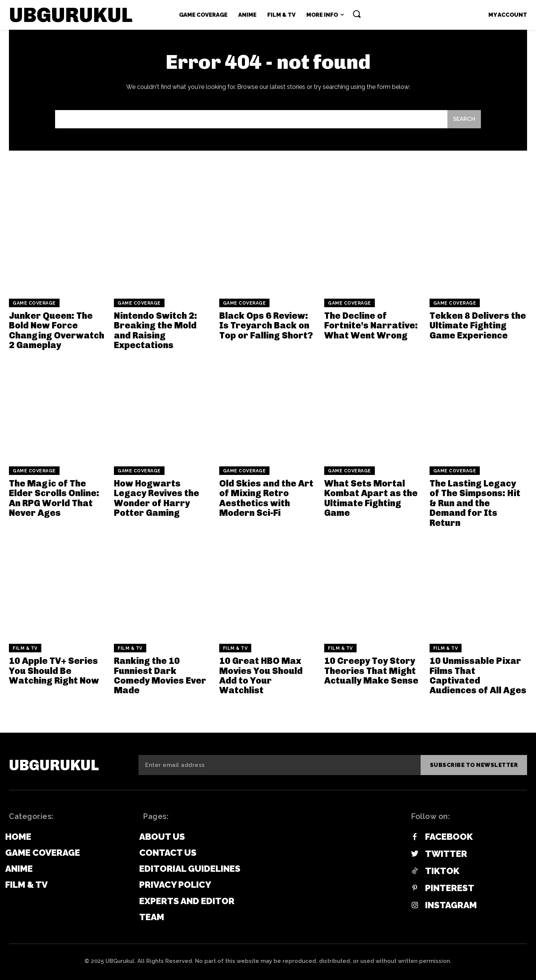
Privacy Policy (175, 885)
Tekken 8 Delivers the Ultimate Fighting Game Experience (478, 325)
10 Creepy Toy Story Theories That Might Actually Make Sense (371, 671)
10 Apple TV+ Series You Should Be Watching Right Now (54, 671)
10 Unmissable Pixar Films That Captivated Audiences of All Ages (478, 675)
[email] (280, 765)
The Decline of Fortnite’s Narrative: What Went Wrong (371, 325)
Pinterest (450, 888)
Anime (19, 869)
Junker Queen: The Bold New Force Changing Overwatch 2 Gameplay (57, 330)
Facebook (449, 837)
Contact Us (168, 853)
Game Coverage (34, 303)
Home (18, 837)
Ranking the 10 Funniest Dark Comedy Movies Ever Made (160, 675)
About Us (162, 837)
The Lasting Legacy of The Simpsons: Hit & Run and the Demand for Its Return (475, 503)
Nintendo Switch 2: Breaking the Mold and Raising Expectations (156, 330)
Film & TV (25, 648)
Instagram (451, 905)
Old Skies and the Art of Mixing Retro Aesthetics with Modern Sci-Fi (266, 498)
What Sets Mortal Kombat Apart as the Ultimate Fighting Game (371, 498)
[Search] (464, 119)
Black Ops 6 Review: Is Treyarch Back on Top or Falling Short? (266, 325)
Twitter (446, 854)
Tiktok (442, 871)
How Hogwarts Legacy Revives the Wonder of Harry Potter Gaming (157, 498)
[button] (357, 14)
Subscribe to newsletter (474, 765)
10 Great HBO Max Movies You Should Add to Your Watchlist (261, 675)
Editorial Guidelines (190, 869)
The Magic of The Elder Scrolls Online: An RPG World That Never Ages (54, 498)
